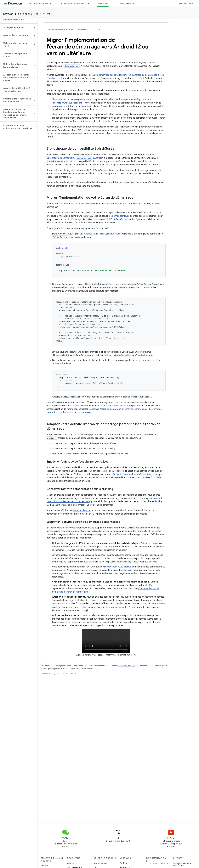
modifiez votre (102, 234)
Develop (8, 14)
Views (47, 14)
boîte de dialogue (82, 510)
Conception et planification (73, 3)
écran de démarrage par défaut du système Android (115, 75)
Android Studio (186, 3)
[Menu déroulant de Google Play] (135, 3)
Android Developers (55, 30)
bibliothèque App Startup (119, 567)
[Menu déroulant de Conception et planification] (90, 3)
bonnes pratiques (121, 216)
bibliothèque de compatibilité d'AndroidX (75, 158)
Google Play (125, 3)
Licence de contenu (126, 666)
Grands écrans (100, 863)
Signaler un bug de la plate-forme (182, 864)
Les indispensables (39, 3)
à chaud (53, 78)
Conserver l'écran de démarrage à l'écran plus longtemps (117, 409)
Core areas (25, 14)
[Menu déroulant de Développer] (112, 3)
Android (44, 866)
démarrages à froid (155, 75)
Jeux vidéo (72, 863)
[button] (17, 27)
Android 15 (125, 863)
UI (38, 14)
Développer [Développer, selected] (103, 3)
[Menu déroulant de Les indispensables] (52, 3)
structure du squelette (116, 607)
